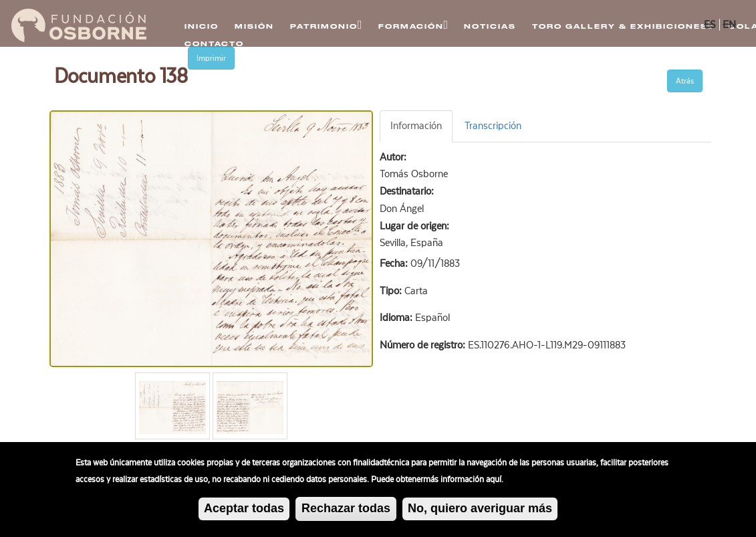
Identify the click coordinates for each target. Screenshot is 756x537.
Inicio (202, 26)
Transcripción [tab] (493, 126)
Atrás (685, 81)
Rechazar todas (346, 512)
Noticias (490, 26)
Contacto (214, 44)
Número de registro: (424, 345)
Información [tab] (416, 126)
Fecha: (395, 263)
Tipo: (392, 291)
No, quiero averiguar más (480, 512)
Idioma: (397, 318)
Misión (254, 26)
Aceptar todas (244, 512)
